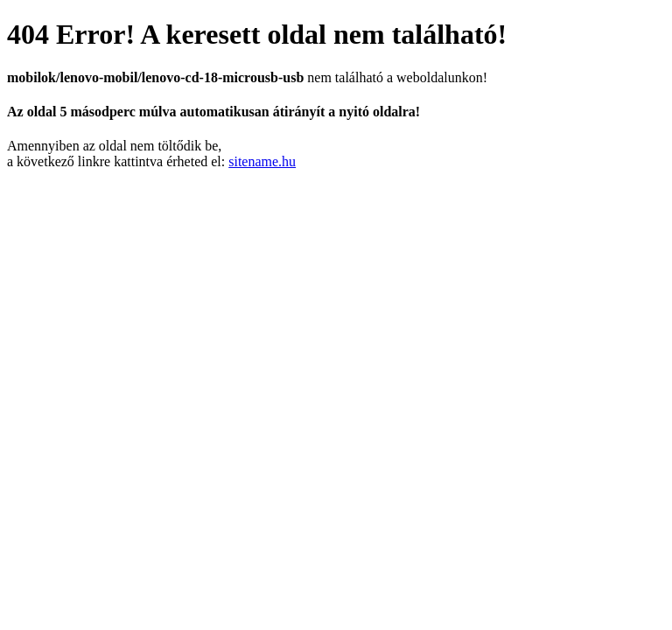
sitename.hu (262, 161)
